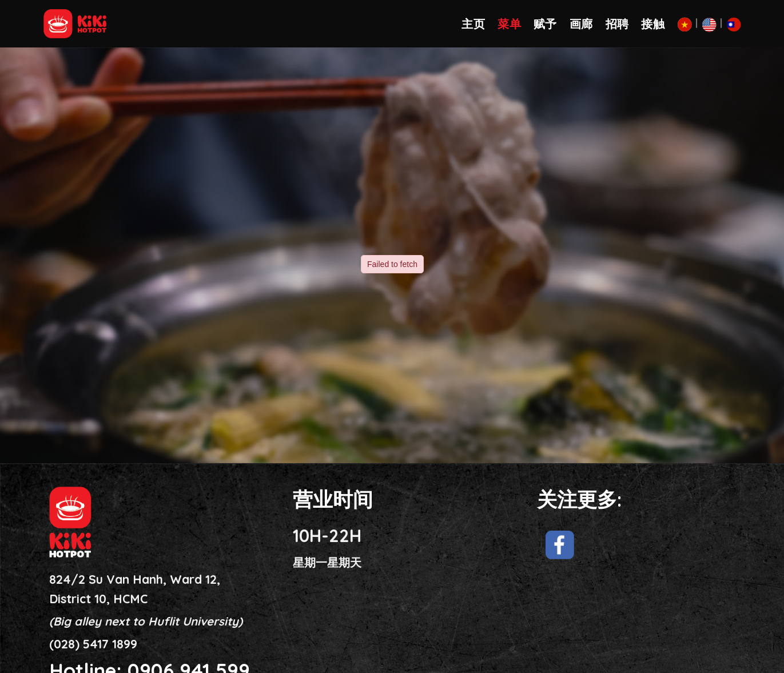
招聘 (617, 24)
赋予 (545, 24)
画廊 (581, 24)
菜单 (509, 24)
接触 (653, 24)
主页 (473, 24)
